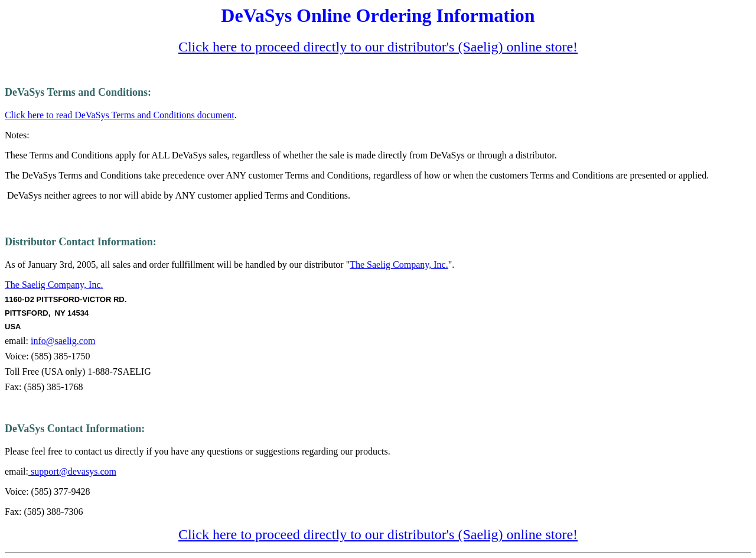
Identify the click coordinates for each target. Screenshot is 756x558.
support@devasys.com (72, 471)
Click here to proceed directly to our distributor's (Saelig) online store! (378, 47)
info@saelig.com (63, 341)
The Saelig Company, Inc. (399, 265)
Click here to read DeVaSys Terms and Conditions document (120, 115)
